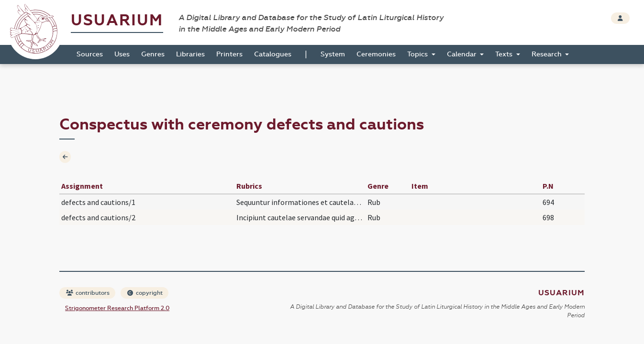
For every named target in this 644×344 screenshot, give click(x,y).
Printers (229, 54)
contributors (88, 293)
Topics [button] (418, 54)
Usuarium (117, 20)
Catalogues (273, 54)
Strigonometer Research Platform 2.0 (117, 308)
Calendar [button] (463, 54)
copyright (145, 293)
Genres (153, 54)
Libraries (190, 54)
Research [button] (548, 54)
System (333, 54)
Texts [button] (505, 54)
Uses (122, 54)
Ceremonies (376, 54)
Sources (90, 54)
